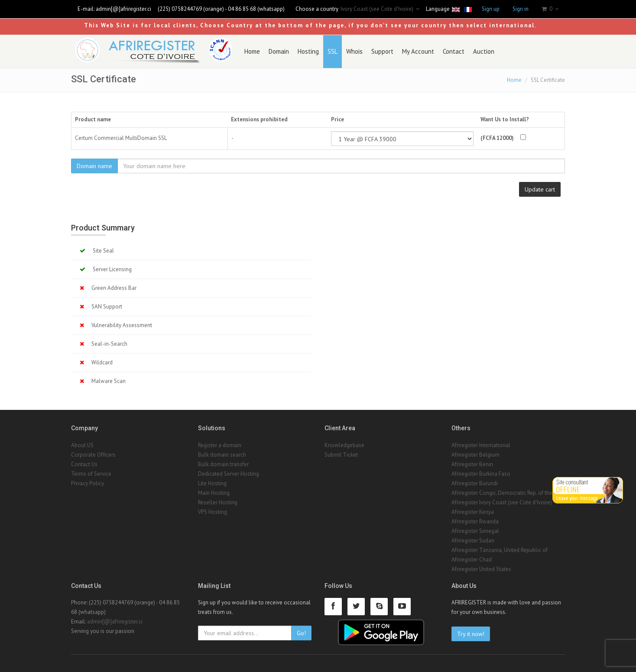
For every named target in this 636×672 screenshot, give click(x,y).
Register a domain (220, 445)
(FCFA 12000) (497, 138)
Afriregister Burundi (475, 483)
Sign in (521, 9)
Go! (301, 633)
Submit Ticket (341, 455)
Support (382, 51)
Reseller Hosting (218, 502)
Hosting (308, 51)
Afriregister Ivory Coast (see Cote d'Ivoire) (502, 502)
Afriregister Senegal (475, 531)
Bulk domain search (222, 455)
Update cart (540, 189)
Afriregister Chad (472, 560)
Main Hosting (214, 493)
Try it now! (471, 634)
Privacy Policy (88, 483)
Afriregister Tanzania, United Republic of (500, 550)
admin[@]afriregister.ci (123, 9)
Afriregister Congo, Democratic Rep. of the (502, 493)
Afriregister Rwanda (475, 521)
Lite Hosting (212, 483)
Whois (354, 51)
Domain (279, 51)
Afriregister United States (481, 569)
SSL (333, 51)
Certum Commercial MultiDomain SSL (121, 138)
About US (82, 445)
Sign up (491, 9)
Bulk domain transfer (223, 464)
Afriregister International (481, 445)
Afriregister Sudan (473, 541)
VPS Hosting (213, 512)
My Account (418, 51)
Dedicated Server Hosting (229, 474)
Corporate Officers (93, 455)
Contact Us (84, 464)
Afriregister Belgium (475, 455)
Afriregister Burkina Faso (481, 474)
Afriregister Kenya (473, 512)
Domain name (94, 166)
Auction (484, 51)
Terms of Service (91, 474)
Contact (454, 51)
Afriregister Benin (472, 464)
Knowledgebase (344, 445)
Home (252, 51)
